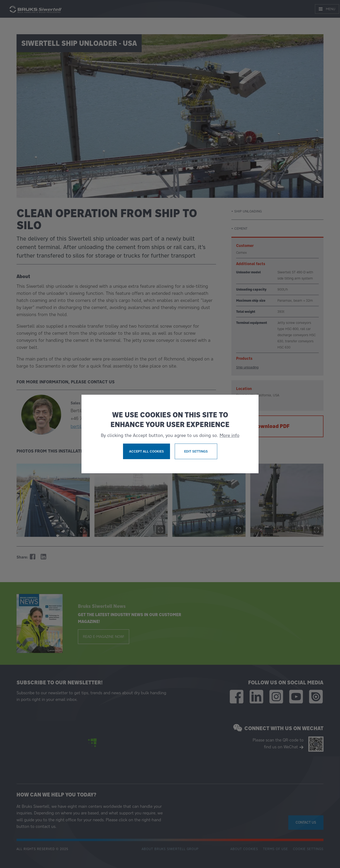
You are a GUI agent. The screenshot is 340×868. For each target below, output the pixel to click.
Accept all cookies (147, 451)
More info (229, 435)
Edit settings (196, 451)
